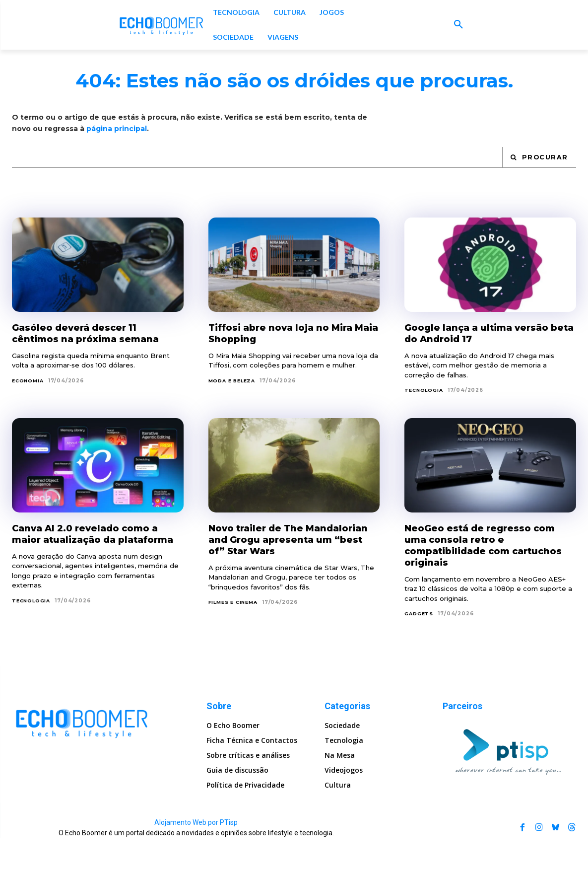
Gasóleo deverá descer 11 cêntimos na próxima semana (92, 370)
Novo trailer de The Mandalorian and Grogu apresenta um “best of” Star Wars (286, 582)
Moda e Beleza (234, 417)
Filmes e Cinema (235, 651)
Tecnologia (425, 427)
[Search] (539, 194)
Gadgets (420, 651)
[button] (458, 25)
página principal (117, 165)
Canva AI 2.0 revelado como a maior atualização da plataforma (92, 577)
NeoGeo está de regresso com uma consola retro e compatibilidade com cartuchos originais (486, 582)
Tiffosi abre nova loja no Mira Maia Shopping (288, 370)
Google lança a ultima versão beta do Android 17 (483, 370)
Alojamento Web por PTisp (196, 860)
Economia (29, 417)
